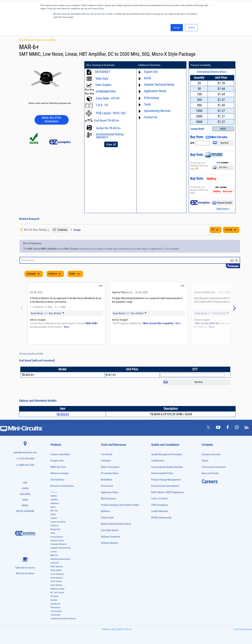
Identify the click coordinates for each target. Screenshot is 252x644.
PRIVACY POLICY (124, 629)
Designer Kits (57, 461)
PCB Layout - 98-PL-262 (111, 113)
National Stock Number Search (116, 524)
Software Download (110, 537)
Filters (53, 533)
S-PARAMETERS (106, 91)
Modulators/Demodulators (61, 559)
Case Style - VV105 (108, 98)
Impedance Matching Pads (60, 548)
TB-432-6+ (63, 414)
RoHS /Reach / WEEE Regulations (167, 492)
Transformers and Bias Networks (63, 619)
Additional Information (149, 65)
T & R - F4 (102, 105)
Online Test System (110, 467)
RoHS (147, 78)
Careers (209, 482)
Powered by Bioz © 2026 (31, 354)
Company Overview (211, 454)
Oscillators (55, 563)
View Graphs (103, 85)
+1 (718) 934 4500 (25, 459)
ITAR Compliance (160, 505)
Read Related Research (52, 120)
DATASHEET (103, 72)
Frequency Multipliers (59, 544)
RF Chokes (55, 596)
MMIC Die (54, 555)
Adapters (54, 496)
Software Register (110, 543)
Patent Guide (107, 518)
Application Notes (155, 91)
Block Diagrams (109, 499)
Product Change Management (166, 480)
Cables (53, 514)
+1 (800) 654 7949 (25, 465)
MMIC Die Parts (58, 467)
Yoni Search (107, 454)
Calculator (106, 461)
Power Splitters (56, 585)
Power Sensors (56, 581)
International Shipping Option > (212, 71)
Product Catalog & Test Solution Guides (120, 505)
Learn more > (223, 208)
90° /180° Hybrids (57, 593)
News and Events (210, 473)
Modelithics (107, 480)
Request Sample (222, 203)
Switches (54, 600)
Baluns (53, 507)
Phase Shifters (56, 570)
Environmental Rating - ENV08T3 (110, 136)
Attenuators (55, 503)
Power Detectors (57, 578)
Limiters (54, 552)
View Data (102, 78)
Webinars (106, 511)
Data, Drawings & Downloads (100, 65)
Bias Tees (54, 511)
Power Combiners (57, 574)
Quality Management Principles (167, 454)
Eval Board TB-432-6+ (107, 120)
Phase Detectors (57, 567)
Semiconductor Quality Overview (167, 467)
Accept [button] (177, 28)
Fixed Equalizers (57, 537)
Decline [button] (191, 28)
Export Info (151, 72)
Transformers (56, 615)
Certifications (158, 461)
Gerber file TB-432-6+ (108, 128)
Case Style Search (110, 530)
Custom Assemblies (60, 454)
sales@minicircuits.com (25, 452)
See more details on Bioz (229, 354)
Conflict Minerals (159, 511)
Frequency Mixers (57, 541)
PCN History (152, 98)
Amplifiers (51, 40)
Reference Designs (60, 473)
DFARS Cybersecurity (161, 518)
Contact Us (151, 117)
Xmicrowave (107, 486)
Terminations (55, 608)
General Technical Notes (159, 85)
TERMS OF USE (108, 629)
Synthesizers (55, 604)
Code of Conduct (159, 499)
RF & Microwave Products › (32, 40)
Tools (147, 104)
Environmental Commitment (165, 486)
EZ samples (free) (110, 473)
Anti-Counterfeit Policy (162, 473)
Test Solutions (57, 480)
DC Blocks (54, 526)
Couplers (54, 518)
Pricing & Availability (201, 65)
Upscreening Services (157, 111)
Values (205, 461)
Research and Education (62, 486)
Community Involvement (214, 467)
